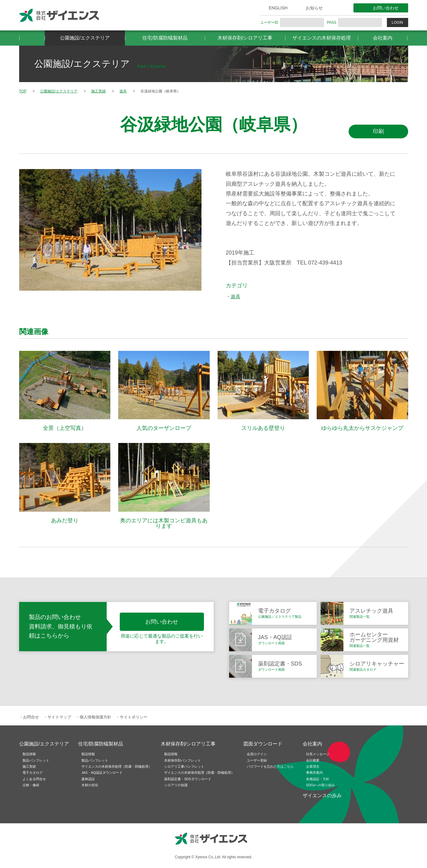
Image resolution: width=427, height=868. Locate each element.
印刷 (378, 131)
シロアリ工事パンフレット (184, 766)
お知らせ (314, 8)
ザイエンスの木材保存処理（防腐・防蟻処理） (117, 766)
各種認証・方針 (318, 779)
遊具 (236, 297)
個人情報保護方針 (95, 717)
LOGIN (397, 22)
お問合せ (31, 717)
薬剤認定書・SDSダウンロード (188, 779)
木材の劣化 (90, 785)
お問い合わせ (386, 8)
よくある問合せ (34, 779)
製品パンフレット (36, 760)
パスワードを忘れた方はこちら (270, 766)
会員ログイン (257, 754)
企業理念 (313, 766)
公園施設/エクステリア (85, 38)
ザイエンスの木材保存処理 (322, 38)
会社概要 (313, 760)
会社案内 (383, 38)
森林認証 (88, 779)
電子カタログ (33, 773)
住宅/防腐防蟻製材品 (165, 38)
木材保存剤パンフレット (183, 760)
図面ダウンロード (263, 744)
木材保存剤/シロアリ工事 (245, 38)
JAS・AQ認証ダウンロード (102, 773)
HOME (32, 38)
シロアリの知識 (176, 785)
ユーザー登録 (257, 760)
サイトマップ (59, 717)
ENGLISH (278, 8)
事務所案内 (314, 773)
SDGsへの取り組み (320, 785)
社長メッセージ (318, 754)
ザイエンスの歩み (322, 795)
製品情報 (29, 754)
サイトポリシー (134, 717)
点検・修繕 (31, 785)
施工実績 (29, 766)
